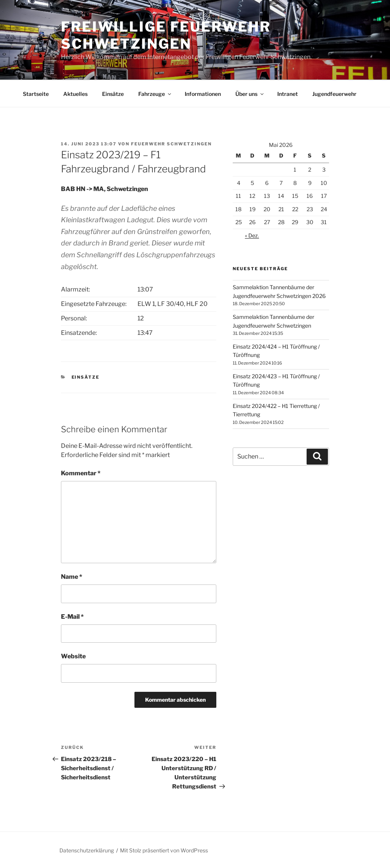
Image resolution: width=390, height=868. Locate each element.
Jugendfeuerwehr (334, 94)
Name (72, 577)
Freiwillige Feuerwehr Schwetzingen (166, 35)
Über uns (250, 94)
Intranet (288, 94)
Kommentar (81, 473)
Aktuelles (75, 94)
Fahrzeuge (155, 94)
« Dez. (252, 235)
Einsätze (113, 94)
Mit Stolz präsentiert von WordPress (164, 850)
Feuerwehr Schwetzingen (171, 144)
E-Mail (72, 617)
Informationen (203, 94)
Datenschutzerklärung (87, 850)
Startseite (36, 94)
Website (73, 656)
